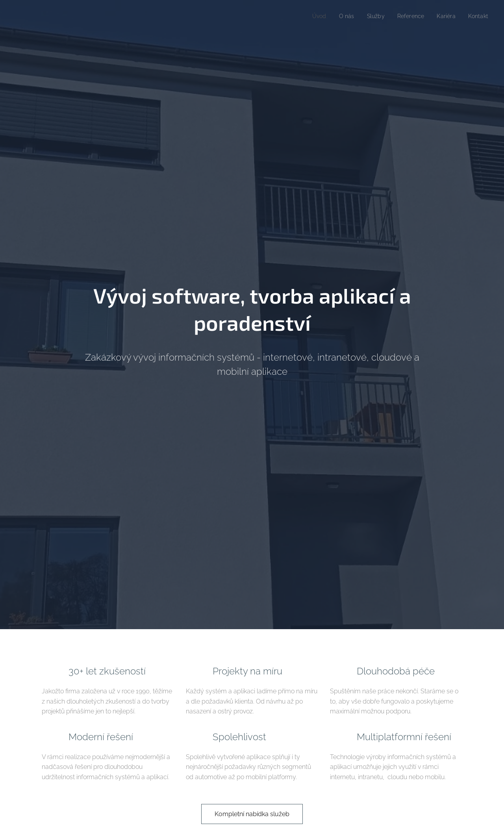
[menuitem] (311, 16)
